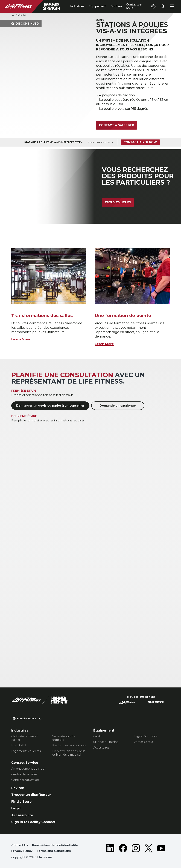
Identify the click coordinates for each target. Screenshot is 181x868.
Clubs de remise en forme (25, 738)
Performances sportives (69, 745)
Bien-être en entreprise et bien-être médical (69, 753)
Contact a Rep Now (140, 142)
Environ (18, 788)
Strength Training (106, 742)
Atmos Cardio (144, 742)
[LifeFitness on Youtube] (161, 849)
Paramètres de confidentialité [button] (55, 845)
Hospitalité (19, 745)
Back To (19, 15)
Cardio (98, 736)
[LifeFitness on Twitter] (148, 849)
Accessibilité (22, 815)
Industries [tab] (77, 6)
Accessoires (101, 748)
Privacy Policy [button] (22, 851)
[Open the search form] (163, 6)
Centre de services (24, 774)
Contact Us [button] (20, 845)
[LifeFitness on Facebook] (123, 849)
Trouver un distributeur (31, 795)
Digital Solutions (146, 736)
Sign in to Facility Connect (33, 822)
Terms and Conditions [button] (54, 851)
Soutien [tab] (116, 6)
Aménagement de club (28, 769)
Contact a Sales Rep (116, 125)
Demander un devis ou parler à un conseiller (50, 406)
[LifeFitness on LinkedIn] (110, 849)
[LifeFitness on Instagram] (136, 849)
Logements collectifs (26, 751)
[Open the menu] (172, 6)
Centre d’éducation (25, 780)
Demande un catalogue (118, 406)
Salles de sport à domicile (64, 738)
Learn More (21, 339)
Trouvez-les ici (118, 202)
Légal (16, 808)
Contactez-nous (134, 6)
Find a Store (21, 802)
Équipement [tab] (98, 6)
